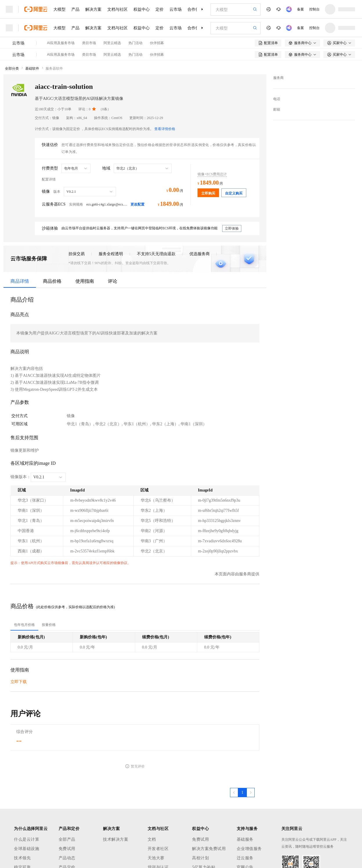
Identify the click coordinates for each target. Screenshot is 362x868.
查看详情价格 (165, 129)
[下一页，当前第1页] (251, 793)
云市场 (175, 9)
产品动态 (67, 858)
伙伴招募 (157, 43)
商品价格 (52, 281)
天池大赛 (156, 858)
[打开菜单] (9, 9)
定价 (160, 9)
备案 (301, 9)
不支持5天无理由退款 (156, 254)
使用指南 (85, 281)
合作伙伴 (196, 9)
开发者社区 (158, 849)
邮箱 (277, 109)
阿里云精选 (112, 43)
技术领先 (22, 858)
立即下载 (19, 682)
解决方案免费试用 (209, 849)
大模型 (59, 9)
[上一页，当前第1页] (234, 793)
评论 (113, 281)
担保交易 (77, 254)
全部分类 (12, 69)
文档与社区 (117, 9)
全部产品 (67, 839)
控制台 (314, 9)
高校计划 (200, 858)
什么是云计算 (27, 839)
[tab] (24, 625)
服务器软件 (54, 69)
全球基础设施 (27, 849)
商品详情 (20, 281)
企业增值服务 (249, 849)
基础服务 (245, 839)
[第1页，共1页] (242, 793)
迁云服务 (245, 858)
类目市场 (89, 43)
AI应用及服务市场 (61, 43)
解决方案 (93, 9)
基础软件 (32, 69)
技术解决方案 (116, 839)
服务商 (278, 78)
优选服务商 (200, 254)
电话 (277, 99)
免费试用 (67, 849)
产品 (75, 9)
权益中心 (142, 9)
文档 (152, 839)
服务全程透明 (111, 254)
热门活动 (135, 43)
